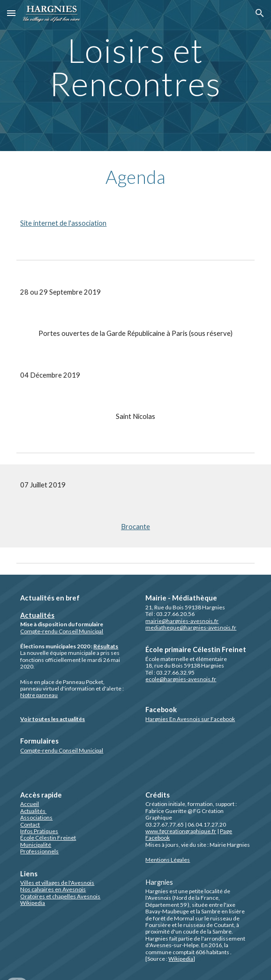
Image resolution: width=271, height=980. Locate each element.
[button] (11, 13)
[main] (135, 76)
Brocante (135, 527)
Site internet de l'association (63, 223)
